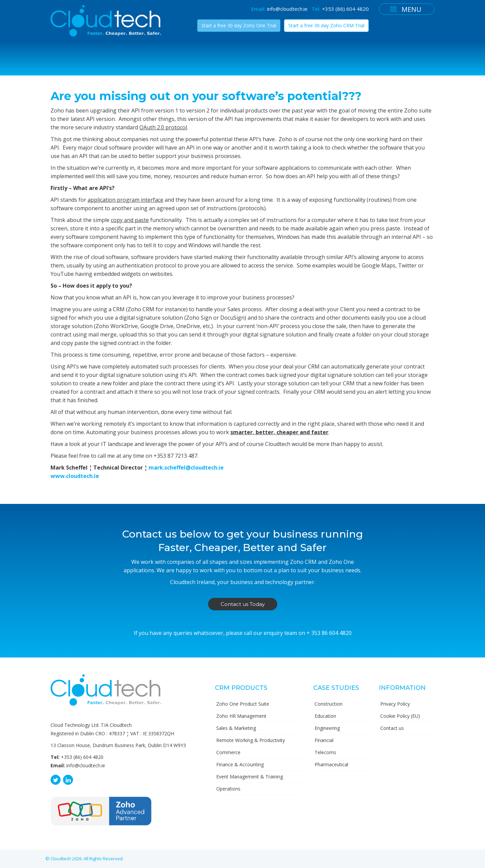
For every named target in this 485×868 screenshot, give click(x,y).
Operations (228, 789)
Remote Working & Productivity (251, 740)
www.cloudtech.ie (75, 476)
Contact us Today (243, 604)
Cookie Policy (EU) (400, 716)
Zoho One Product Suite (243, 704)
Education (325, 716)
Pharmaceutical (331, 764)
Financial (324, 740)
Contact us (392, 728)
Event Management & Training (250, 777)
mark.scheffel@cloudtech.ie (186, 468)
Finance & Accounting (240, 764)
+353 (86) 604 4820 (345, 9)
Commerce (228, 752)
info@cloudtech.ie (287, 9)
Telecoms (325, 752)
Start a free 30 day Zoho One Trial (239, 25)
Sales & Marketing (236, 728)
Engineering (327, 728)
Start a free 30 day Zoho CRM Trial (326, 25)
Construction (329, 704)
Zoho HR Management (241, 716)
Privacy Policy (395, 704)
